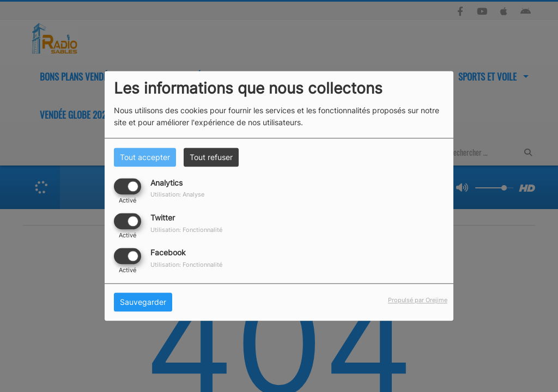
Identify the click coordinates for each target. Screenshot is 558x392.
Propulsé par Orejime (418, 301)
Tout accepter (145, 157)
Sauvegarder (143, 302)
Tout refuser (211, 157)
